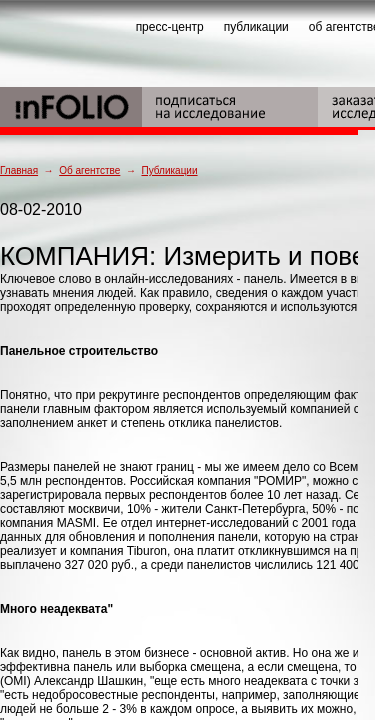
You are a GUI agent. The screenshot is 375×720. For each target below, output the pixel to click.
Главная (19, 170)
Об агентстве (89, 170)
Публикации (169, 170)
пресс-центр (170, 27)
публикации (256, 27)
